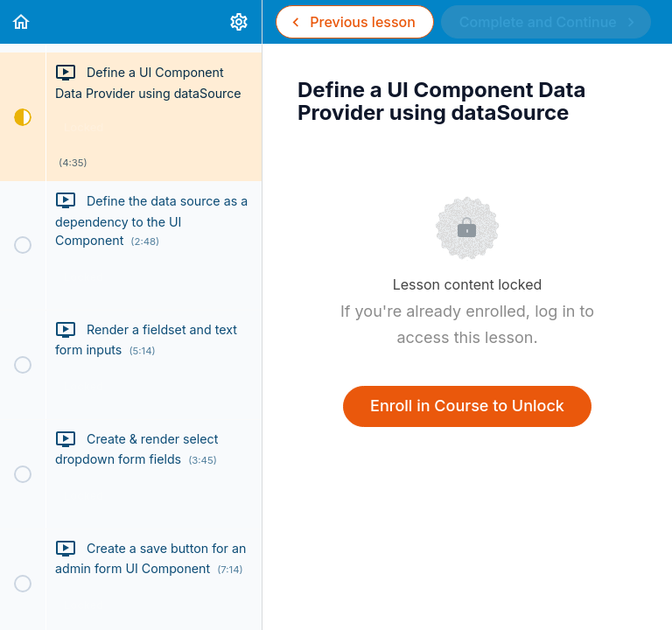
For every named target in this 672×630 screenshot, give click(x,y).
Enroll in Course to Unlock (467, 406)
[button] (22, 22)
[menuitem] (240, 22)
